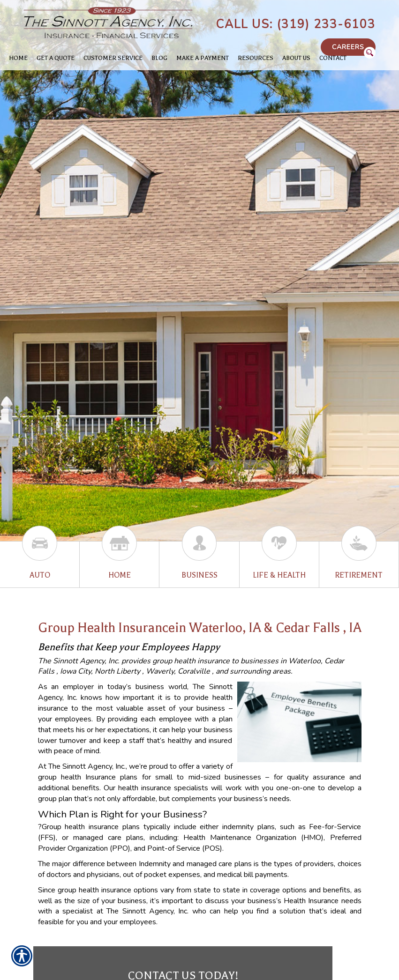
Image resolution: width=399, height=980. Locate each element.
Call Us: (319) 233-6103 (296, 24)
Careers (348, 47)
